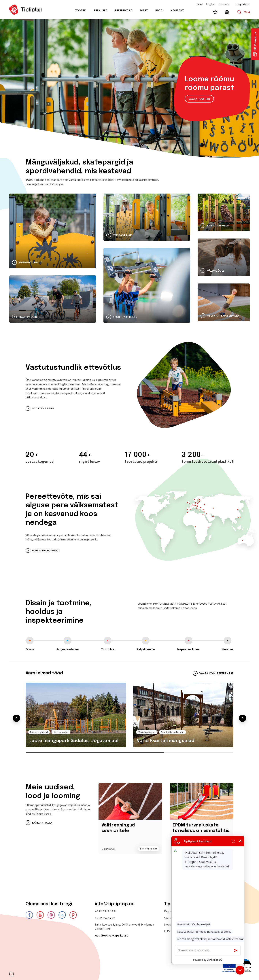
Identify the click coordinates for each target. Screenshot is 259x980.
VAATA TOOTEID (199, 99)
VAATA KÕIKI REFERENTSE (213, 673)
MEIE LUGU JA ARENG (43, 550)
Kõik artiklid (39, 823)
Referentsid (124, 10)
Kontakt (177, 10)
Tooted (81, 10)
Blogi (159, 10)
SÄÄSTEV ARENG (40, 408)
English (211, 4)
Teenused (101, 10)
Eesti (200, 4)
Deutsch (224, 4)
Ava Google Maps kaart (111, 935)
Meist (144, 10)
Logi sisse (243, 4)
